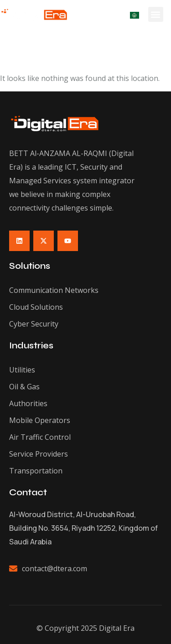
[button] (156, 14)
